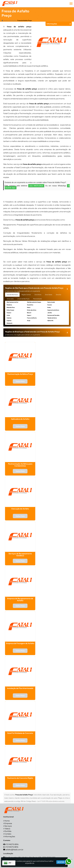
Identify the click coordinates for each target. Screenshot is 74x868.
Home (7, 821)
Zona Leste (10, 299)
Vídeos (7, 829)
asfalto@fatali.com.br (14, 850)
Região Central (26, 295)
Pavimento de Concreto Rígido (20, 778)
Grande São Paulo (12, 295)
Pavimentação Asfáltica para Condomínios (20, 465)
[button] (71, 4)
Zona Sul (58, 295)
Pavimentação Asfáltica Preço (20, 374)
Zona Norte (38, 295)
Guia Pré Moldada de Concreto (20, 733)
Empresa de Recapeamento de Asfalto (20, 599)
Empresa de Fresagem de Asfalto (20, 643)
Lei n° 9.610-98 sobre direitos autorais (51, 801)
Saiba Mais (20, 381)
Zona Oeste (49, 295)
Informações (10, 836)
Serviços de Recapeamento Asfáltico (20, 555)
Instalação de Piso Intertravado (20, 688)
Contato (8, 834)
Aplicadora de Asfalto (20, 419)
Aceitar (61, 862)
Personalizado (37, 299)
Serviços (8, 826)
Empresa (8, 823)
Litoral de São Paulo (23, 299)
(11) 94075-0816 (36, 186)
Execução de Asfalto (20, 509)
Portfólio (8, 831)
